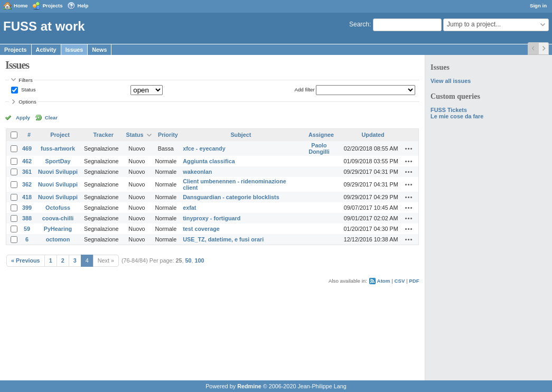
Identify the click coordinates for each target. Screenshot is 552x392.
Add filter (304, 90)
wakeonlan (197, 172)
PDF (414, 281)
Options (27, 102)
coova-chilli (58, 218)
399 (27, 208)
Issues (74, 50)
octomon (58, 239)
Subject (241, 135)
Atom (384, 281)
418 (27, 197)
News (99, 50)
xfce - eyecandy (204, 148)
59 (27, 229)
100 (200, 260)
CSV (399, 281)
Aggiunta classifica (209, 161)
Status (27, 90)
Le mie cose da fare (457, 116)
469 (27, 148)
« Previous (26, 260)
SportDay (58, 161)
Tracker (104, 135)
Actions (409, 148)
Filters (25, 80)
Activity (46, 50)
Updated (373, 135)
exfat (189, 208)
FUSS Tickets (449, 110)
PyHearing (58, 229)
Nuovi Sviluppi (58, 172)
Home (21, 6)
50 (189, 260)
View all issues (451, 81)
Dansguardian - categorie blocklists (231, 197)
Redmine (249, 386)
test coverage (201, 229)
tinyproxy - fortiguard (212, 218)
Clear (51, 118)
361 (27, 172)
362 (27, 184)
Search (359, 24)
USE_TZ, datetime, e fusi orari (223, 239)
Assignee (321, 135)
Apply (23, 118)
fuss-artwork (58, 148)
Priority (168, 135)
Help (83, 6)
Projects (53, 6)
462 (27, 161)
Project (60, 135)
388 (27, 218)
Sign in (538, 6)
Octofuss (58, 208)
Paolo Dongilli (319, 148)
